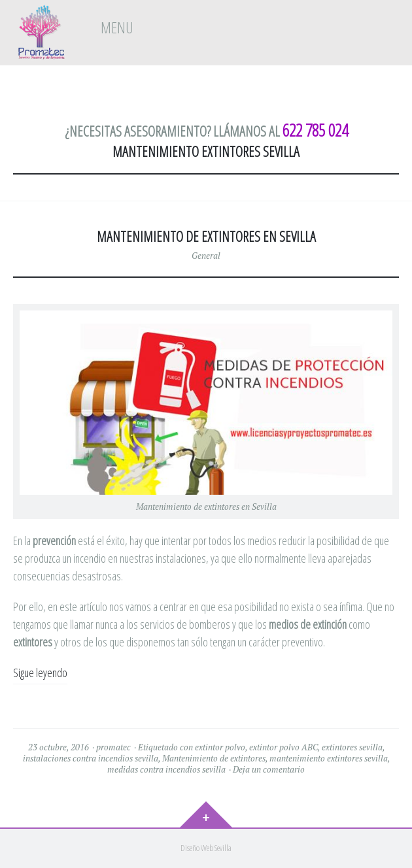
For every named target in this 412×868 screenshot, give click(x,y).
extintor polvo (220, 747)
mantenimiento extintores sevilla (329, 758)
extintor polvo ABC (283, 747)
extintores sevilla (352, 747)
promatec (113, 747)
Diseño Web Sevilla (206, 848)
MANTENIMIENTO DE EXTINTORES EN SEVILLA (206, 236)
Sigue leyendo (40, 673)
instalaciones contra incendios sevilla (91, 758)
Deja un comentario (269, 769)
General (206, 256)
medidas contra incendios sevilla (166, 769)
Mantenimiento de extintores (214, 758)
